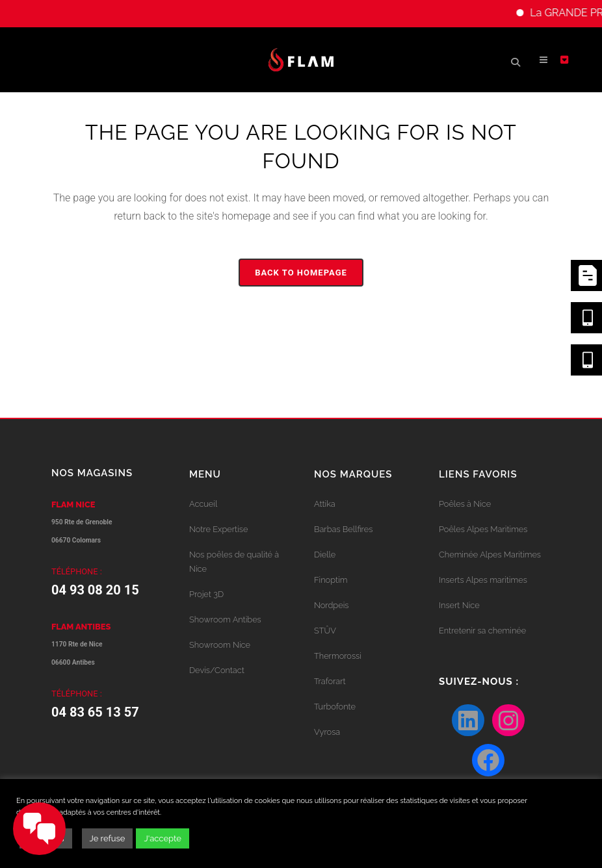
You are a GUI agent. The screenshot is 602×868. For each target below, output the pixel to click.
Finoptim (331, 580)
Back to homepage (301, 273)
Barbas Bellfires (343, 529)
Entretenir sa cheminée (482, 631)
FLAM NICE (73, 504)
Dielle (325, 555)
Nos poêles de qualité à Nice (234, 562)
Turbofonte (335, 707)
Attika (325, 504)
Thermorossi (338, 656)
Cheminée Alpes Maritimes (490, 555)
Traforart (330, 681)
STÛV (325, 631)
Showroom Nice (220, 645)
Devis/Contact (217, 670)
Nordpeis (331, 605)
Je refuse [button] (108, 838)
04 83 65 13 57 (95, 712)
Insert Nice (459, 605)
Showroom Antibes (225, 619)
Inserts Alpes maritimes (483, 580)
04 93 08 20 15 (95, 590)
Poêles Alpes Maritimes (483, 529)
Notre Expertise (218, 529)
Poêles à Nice (465, 504)
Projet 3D (206, 594)
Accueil (203, 504)
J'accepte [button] (162, 838)
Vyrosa (327, 732)
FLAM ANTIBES (81, 627)
